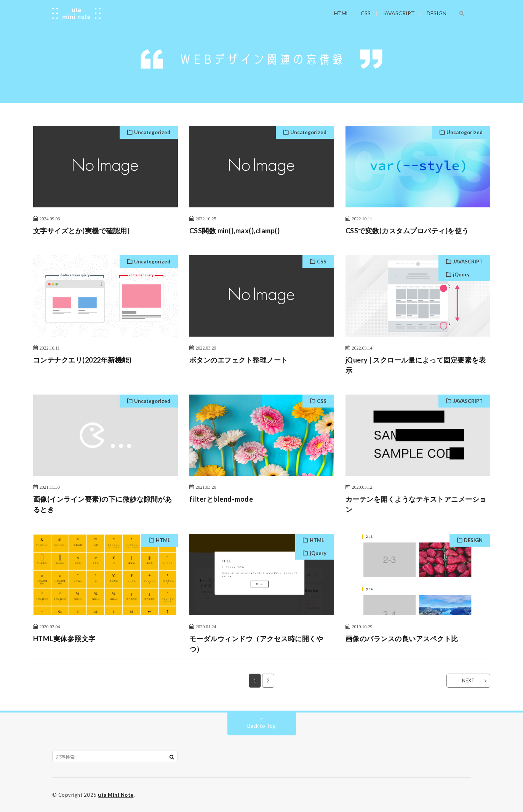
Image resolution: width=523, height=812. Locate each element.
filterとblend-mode (221, 499)
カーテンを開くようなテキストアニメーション (416, 504)
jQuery (461, 274)
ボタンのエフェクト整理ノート (239, 360)
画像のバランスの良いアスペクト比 (402, 639)
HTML (341, 13)
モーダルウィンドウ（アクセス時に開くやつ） (256, 644)
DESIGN (437, 13)
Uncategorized (152, 132)
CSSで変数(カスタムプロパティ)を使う (407, 231)
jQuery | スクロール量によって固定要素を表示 (416, 365)
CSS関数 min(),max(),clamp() (235, 231)
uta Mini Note (116, 795)
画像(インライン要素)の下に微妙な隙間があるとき (103, 504)
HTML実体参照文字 (64, 639)
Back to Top (261, 726)
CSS (366, 13)
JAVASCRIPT (399, 13)
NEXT (468, 680)
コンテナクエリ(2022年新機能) (82, 360)
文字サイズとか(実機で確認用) (82, 231)
